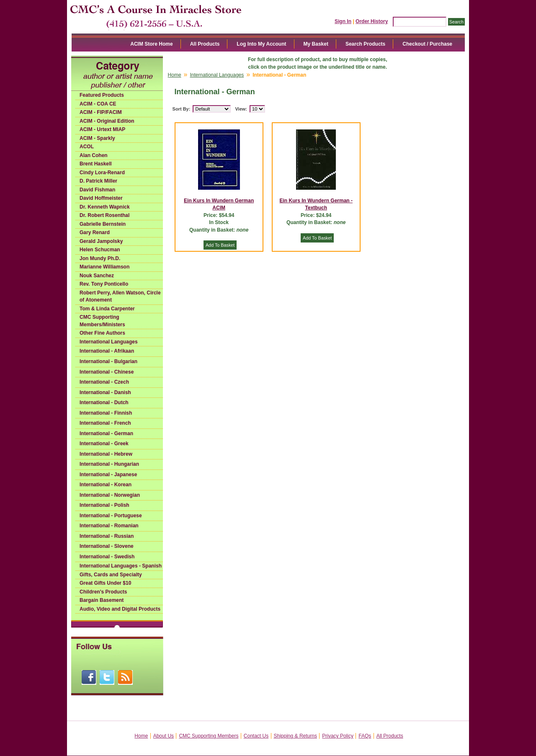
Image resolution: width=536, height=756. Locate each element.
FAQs (365, 736)
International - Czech (104, 382)
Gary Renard (95, 232)
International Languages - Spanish (121, 566)
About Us (164, 736)
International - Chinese (107, 372)
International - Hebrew (106, 454)
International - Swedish (107, 557)
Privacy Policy (338, 736)
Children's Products (103, 592)
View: (241, 109)
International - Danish (105, 392)
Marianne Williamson (104, 267)
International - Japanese (108, 475)
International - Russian (107, 536)
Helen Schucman (100, 250)
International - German (106, 433)
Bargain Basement (102, 600)
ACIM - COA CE (98, 104)
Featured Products (102, 95)
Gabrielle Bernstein (103, 224)
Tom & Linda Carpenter (107, 309)
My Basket (316, 44)
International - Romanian (109, 526)
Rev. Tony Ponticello (104, 284)
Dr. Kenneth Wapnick (105, 207)
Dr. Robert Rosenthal (104, 215)
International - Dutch (104, 403)
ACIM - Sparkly (97, 138)
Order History (372, 21)
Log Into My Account (261, 44)
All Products (205, 44)
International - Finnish (106, 413)
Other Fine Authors (102, 333)
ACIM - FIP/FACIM (101, 112)
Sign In (343, 21)
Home (175, 75)
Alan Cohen (94, 155)
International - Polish (104, 505)
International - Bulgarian (108, 361)
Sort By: (182, 109)
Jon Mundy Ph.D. (100, 258)
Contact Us (256, 736)
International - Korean (106, 485)
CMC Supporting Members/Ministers (102, 321)
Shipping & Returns (295, 736)
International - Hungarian (109, 464)
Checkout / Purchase (427, 44)
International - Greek (104, 444)
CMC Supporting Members (209, 736)
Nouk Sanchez (97, 276)
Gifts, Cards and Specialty (111, 575)
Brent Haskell (96, 164)
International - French (105, 423)
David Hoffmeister (101, 198)
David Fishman (97, 190)
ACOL (87, 147)
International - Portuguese (111, 516)
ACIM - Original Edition (107, 121)
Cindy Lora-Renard (102, 173)
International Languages (109, 342)
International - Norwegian (110, 495)
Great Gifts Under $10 (105, 583)
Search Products (365, 44)
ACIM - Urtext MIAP (102, 129)
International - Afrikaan (107, 351)
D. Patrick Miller (98, 181)
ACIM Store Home (151, 44)
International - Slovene (107, 546)
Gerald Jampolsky (101, 241)
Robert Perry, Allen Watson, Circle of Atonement (120, 297)
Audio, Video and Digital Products (120, 609)
